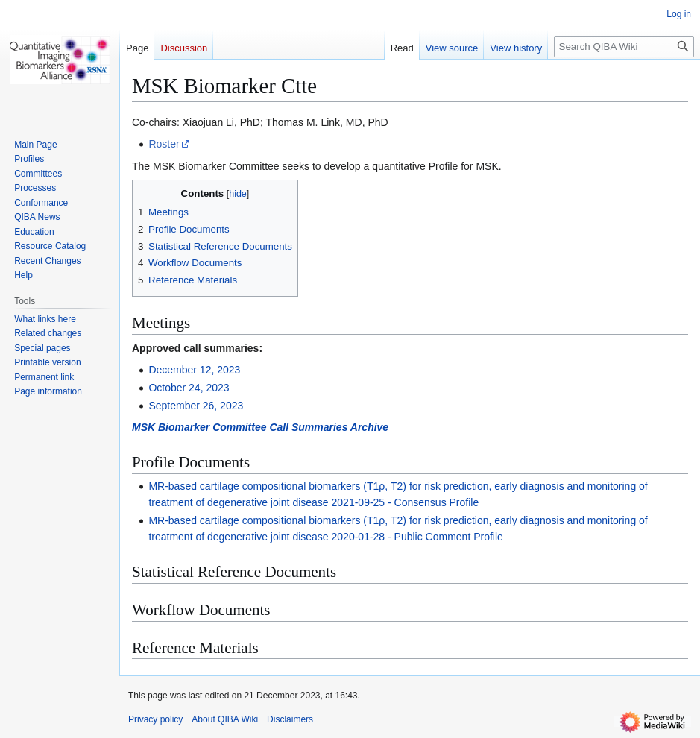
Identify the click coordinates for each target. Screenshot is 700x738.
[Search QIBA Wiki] (624, 47)
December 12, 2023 (194, 370)
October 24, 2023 (189, 388)
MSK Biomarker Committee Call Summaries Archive (260, 427)
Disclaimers (290, 719)
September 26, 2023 (196, 406)
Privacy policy (155, 719)
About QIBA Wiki (225, 719)
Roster (164, 144)
